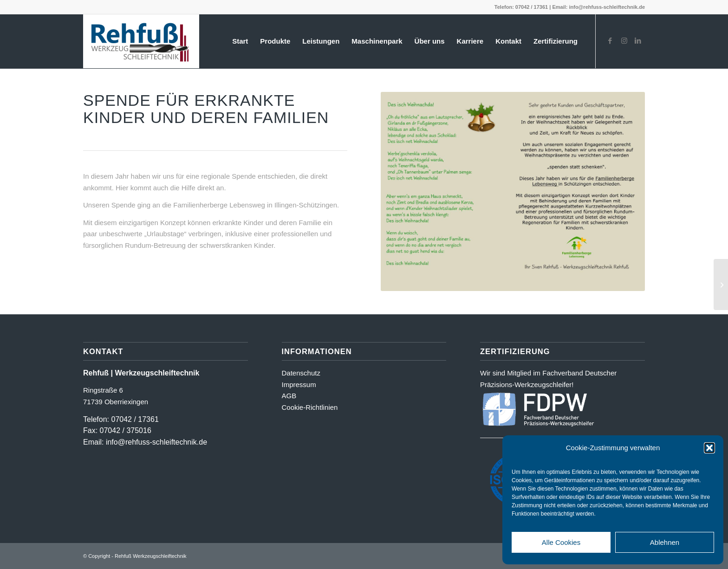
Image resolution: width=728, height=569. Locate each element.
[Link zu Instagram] (624, 41)
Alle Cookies (561, 542)
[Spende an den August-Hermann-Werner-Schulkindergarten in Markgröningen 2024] (721, 284)
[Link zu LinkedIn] (638, 41)
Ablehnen (665, 542)
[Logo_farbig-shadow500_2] (141, 41)
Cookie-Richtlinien (310, 407)
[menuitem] (240, 41)
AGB (289, 396)
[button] (709, 448)
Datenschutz (301, 373)
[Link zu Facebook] (610, 41)
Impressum (299, 385)
